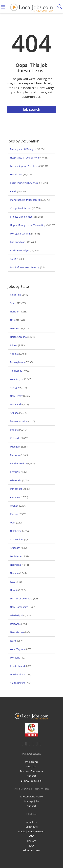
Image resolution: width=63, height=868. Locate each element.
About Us (32, 822)
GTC (32, 836)
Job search (32, 109)
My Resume (32, 762)
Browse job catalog (32, 781)
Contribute (32, 827)
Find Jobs (32, 766)
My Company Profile (32, 797)
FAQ (32, 846)
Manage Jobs (32, 801)
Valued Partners (32, 850)
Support (32, 776)
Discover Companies (32, 771)
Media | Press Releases (32, 831)
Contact (32, 841)
